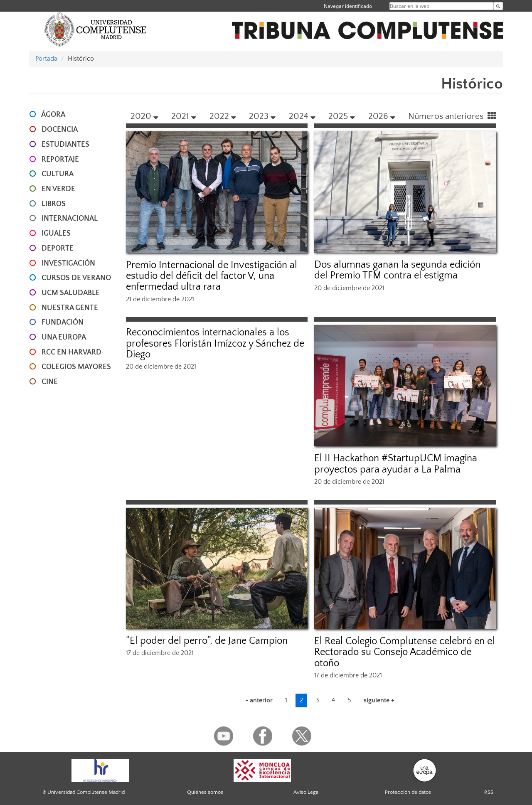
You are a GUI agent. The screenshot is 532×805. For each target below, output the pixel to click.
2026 (382, 116)
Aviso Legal (307, 792)
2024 (302, 116)
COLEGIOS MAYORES (76, 367)
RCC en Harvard (71, 352)
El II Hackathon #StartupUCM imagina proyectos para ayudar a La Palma (396, 464)
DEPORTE (58, 249)
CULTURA (58, 174)
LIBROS (54, 204)
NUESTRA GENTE (70, 308)
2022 (223, 116)
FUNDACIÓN (63, 322)
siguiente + (379, 700)
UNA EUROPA (64, 337)
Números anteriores (452, 116)
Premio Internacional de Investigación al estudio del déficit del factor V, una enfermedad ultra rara (212, 276)
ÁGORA (53, 115)
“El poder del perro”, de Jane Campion (207, 641)
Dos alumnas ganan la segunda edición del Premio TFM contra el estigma (397, 270)
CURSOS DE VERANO (76, 278)
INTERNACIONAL (70, 219)
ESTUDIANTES (65, 145)
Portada (46, 59)
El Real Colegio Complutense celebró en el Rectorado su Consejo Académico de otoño (404, 652)
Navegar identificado (348, 6)
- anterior (259, 700)
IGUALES (56, 234)
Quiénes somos (205, 792)
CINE (50, 382)
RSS (489, 792)
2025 (342, 116)
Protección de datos (408, 792)
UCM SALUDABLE (71, 293)
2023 (262, 116)
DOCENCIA (60, 130)
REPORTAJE (60, 160)
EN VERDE (58, 189)
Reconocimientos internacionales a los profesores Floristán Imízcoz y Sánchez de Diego (215, 343)
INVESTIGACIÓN (68, 263)
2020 (144, 116)
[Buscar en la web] (498, 6)
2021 (184, 116)
